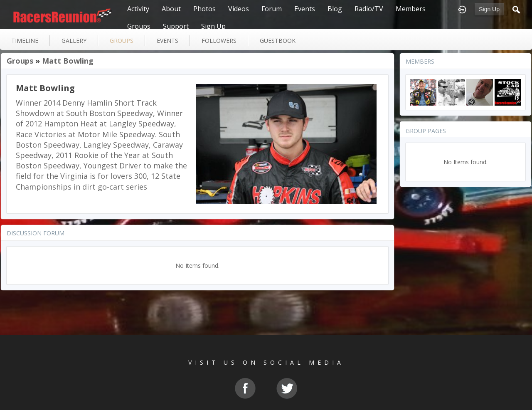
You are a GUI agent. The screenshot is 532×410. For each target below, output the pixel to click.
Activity (138, 9)
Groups (139, 26)
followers (219, 41)
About (171, 9)
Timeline (25, 41)
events (167, 41)
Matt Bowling (68, 61)
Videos (239, 9)
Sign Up (489, 9)
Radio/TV (369, 9)
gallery (74, 41)
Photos (204, 9)
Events (305, 9)
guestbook (278, 41)
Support (176, 26)
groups (122, 41)
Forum (272, 9)
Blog (335, 9)
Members (411, 9)
